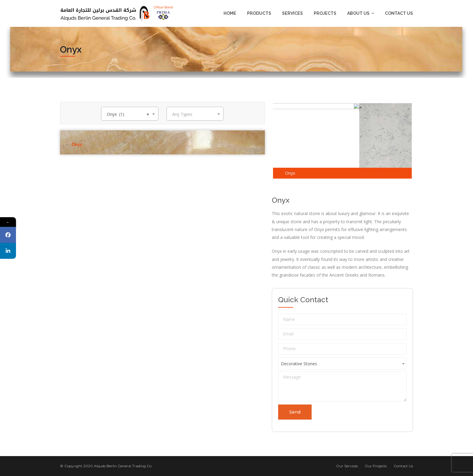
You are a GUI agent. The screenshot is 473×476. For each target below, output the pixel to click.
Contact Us (399, 13)
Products (259, 13)
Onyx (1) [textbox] (128, 114)
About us (358, 13)
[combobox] (130, 114)
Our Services (347, 466)
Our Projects (376, 466)
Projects (325, 13)
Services (292, 13)
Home (230, 13)
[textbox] (195, 114)
